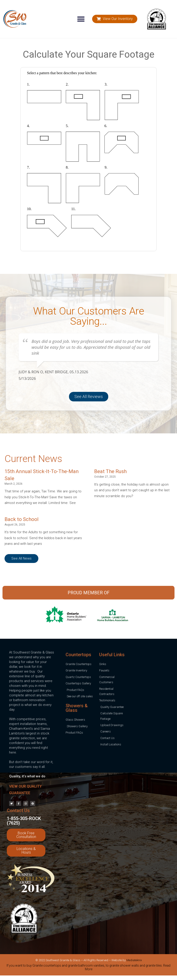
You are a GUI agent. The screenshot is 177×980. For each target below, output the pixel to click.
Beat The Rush (110, 471)
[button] (81, 19)
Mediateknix (134, 960)
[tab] (88, 968)
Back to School (22, 519)
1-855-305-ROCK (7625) (24, 821)
